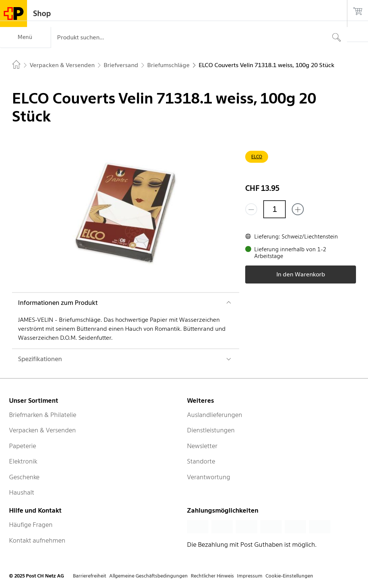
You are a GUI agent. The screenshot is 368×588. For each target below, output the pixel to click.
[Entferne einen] (251, 209)
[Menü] (25, 37)
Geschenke (24, 477)
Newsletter (202, 446)
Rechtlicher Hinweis (212, 576)
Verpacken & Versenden (42, 430)
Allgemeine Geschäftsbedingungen (149, 576)
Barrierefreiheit (90, 576)
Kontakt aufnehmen (37, 540)
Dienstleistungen (211, 430)
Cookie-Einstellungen (289, 576)
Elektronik (23, 461)
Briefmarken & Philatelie (43, 415)
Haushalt (22, 492)
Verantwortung (209, 477)
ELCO (257, 157)
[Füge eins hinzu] (298, 209)
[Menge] (274, 209)
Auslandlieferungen (215, 415)
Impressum (250, 576)
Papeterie (23, 446)
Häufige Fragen (31, 525)
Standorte (201, 461)
